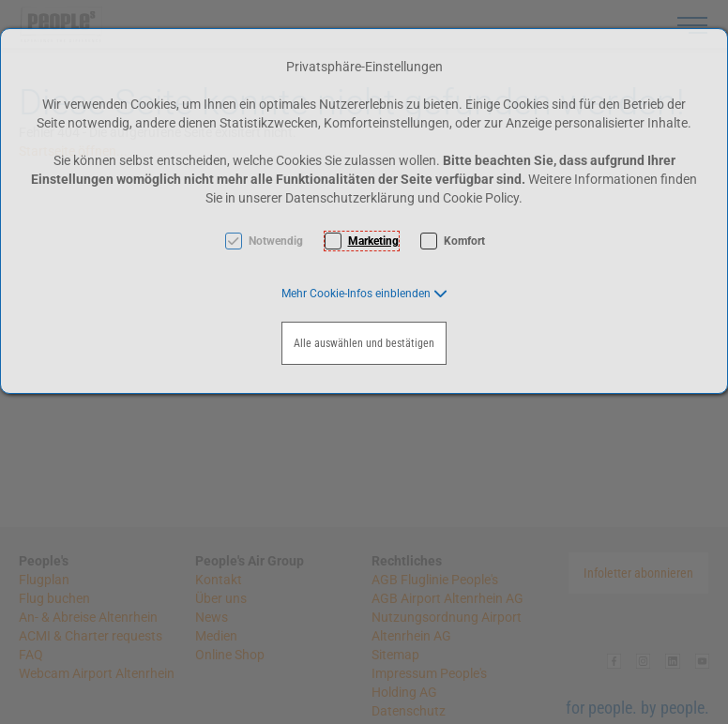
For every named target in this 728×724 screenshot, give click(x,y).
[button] (364, 294)
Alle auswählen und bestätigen (364, 343)
